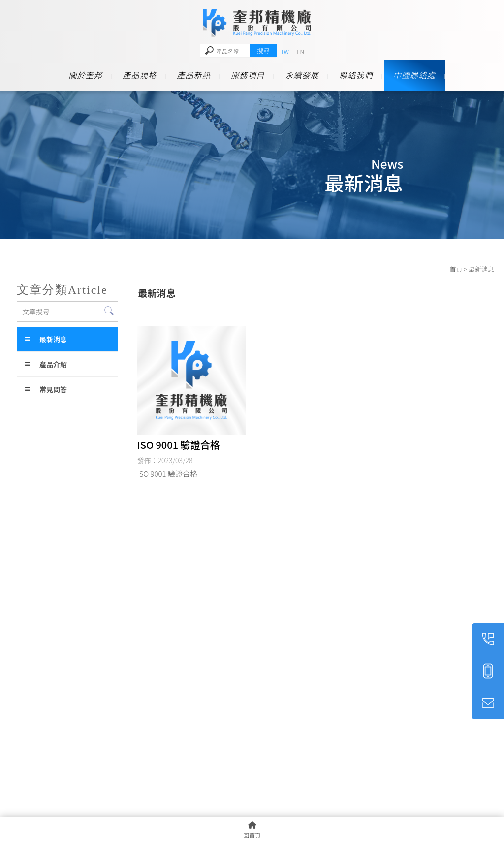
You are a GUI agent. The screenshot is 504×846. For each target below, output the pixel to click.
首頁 (456, 269)
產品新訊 (193, 75)
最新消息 (53, 339)
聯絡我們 (356, 75)
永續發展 (302, 75)
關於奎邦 (85, 75)
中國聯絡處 (414, 75)
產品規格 (139, 75)
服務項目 (248, 75)
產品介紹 (53, 364)
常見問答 (53, 389)
